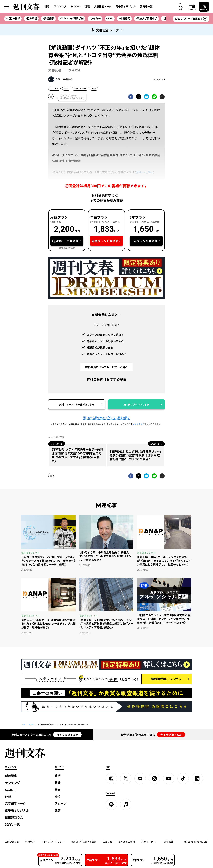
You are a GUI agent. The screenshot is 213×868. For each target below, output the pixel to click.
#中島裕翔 (124, 18)
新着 (47, 6)
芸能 (58, 783)
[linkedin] (197, 778)
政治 (58, 776)
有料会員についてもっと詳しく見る (106, 367)
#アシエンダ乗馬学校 (72, 18)
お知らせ (107, 842)
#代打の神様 (13, 18)
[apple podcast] (126, 804)
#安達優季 (48, 18)
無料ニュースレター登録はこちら (77, 404)
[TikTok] (183, 778)
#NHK (110, 18)
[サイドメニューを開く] (7, 7)
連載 (87, 6)
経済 (94, 88)
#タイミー (95, 18)
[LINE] (140, 778)
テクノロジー (80, 88)
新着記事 (11, 776)
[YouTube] (169, 778)
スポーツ (61, 803)
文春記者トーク (103, 6)
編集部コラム (14, 817)
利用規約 (30, 842)
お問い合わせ (12, 842)
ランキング (60, 6)
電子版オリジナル (126, 6)
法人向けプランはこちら (136, 404)
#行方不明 (31, 18)
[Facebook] (111, 778)
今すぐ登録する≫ (67, 735)
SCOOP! (75, 6)
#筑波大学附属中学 (146, 18)
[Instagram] (154, 778)
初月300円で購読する (67, 241)
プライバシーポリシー (53, 842)
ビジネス (54, 88)
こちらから (138, 424)
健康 (58, 810)
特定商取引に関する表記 (84, 842)
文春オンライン (149, 842)
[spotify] (111, 804)
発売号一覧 (146, 6)
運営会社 (169, 842)
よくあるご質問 (127, 842)
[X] (126, 778)
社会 (66, 88)
